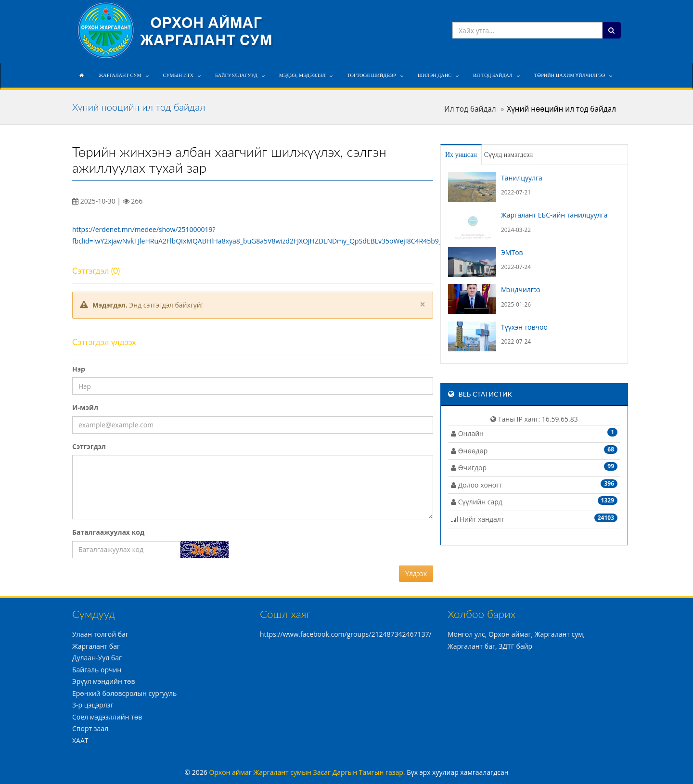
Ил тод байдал (493, 75)
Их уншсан (469, 155)
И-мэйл (85, 407)
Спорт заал (90, 728)
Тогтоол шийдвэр (371, 75)
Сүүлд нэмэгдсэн (526, 155)
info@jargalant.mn (486, 9)
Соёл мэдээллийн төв (107, 717)
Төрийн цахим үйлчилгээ (570, 75)
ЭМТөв (512, 252)
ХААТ (80, 740)
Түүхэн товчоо (524, 327)
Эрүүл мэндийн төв (103, 681)
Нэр (79, 369)
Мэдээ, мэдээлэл (302, 75)
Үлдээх (416, 573)
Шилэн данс (435, 75)
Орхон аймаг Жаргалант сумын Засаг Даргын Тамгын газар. (308, 772)
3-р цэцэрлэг (93, 705)
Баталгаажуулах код (108, 532)
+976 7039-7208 (552, 9)
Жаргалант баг (96, 646)
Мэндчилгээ (521, 289)
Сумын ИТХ (178, 75)
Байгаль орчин (97, 670)
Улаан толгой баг (100, 634)
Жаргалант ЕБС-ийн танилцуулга (554, 215)
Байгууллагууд (236, 75)
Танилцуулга (522, 178)
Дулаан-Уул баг (97, 658)
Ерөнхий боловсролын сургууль (124, 693)
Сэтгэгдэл (89, 446)
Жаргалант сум (120, 75)
